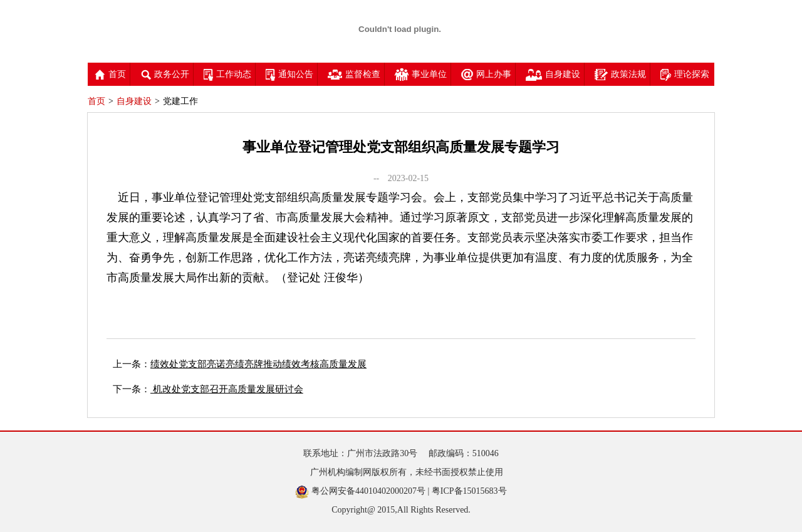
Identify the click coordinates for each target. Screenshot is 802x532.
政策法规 (620, 74)
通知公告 (289, 74)
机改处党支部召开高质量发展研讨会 (227, 389)
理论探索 (685, 74)
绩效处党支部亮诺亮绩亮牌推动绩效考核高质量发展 (258, 364)
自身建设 (553, 74)
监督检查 (354, 74)
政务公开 (165, 74)
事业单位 (421, 74)
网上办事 (486, 74)
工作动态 (227, 74)
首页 (110, 74)
